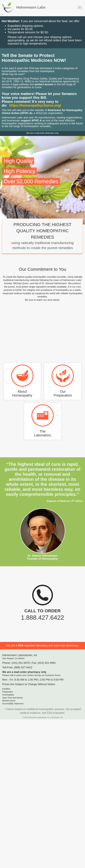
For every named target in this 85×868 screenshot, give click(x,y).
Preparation (8, 692)
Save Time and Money (12, 698)
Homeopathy (8, 695)
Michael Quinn (9, 701)
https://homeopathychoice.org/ (35, 105)
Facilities (6, 689)
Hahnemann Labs (31, 7)
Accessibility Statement (13, 704)
